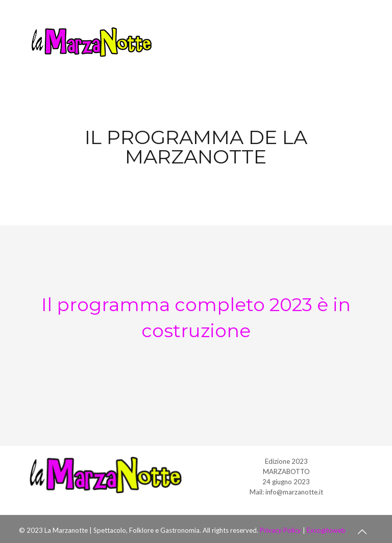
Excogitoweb (326, 530)
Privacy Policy (280, 530)
